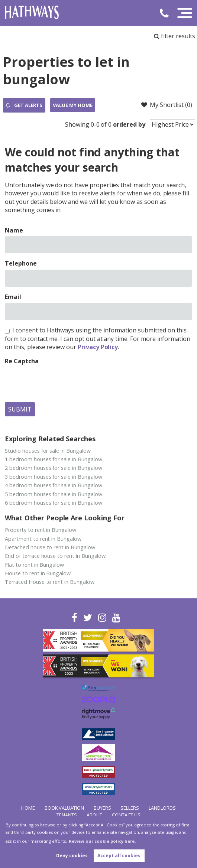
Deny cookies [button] (72, 856)
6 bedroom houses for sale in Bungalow (53, 503)
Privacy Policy (98, 347)
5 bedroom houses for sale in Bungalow (53, 494)
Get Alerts (24, 105)
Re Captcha (22, 361)
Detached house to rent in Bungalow (50, 547)
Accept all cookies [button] (119, 856)
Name (14, 230)
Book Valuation (64, 808)
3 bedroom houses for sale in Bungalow (53, 477)
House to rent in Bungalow (38, 573)
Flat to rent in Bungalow (34, 565)
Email (13, 297)
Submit (20, 409)
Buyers (102, 808)
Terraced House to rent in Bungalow (49, 582)
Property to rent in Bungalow (41, 530)
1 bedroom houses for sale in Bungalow (53, 459)
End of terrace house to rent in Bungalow (55, 556)
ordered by (129, 124)
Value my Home (72, 105)
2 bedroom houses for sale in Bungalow (53, 468)
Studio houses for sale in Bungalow (48, 451)
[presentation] (61, 382)
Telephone (21, 263)
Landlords (162, 808)
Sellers (130, 808)
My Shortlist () (167, 105)
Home (28, 808)
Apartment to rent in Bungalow (43, 539)
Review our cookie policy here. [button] (102, 841)
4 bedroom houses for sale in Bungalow (53, 485)
